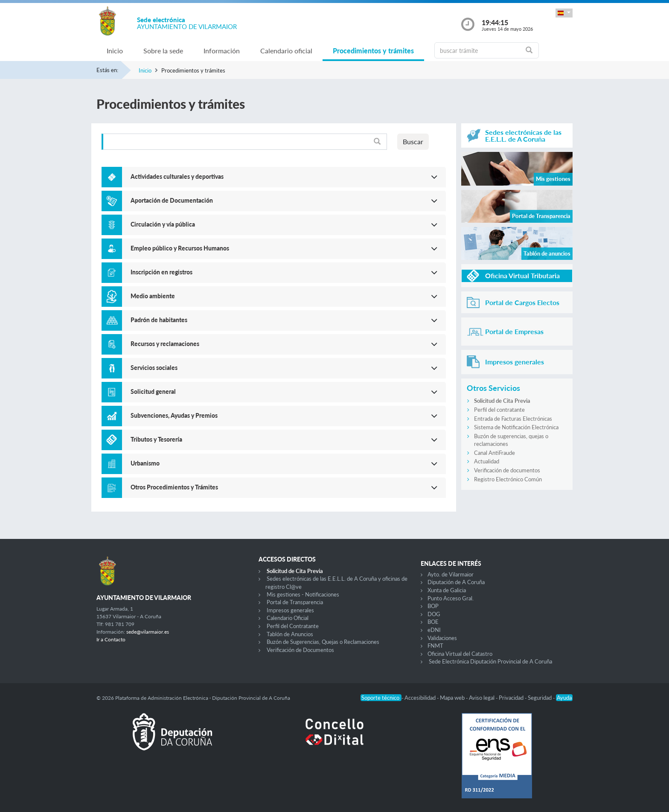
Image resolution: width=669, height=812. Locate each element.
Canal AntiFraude (494, 453)
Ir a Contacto (111, 639)
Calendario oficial (286, 51)
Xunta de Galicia (447, 590)
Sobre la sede (163, 51)
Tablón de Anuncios (290, 634)
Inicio (115, 51)
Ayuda (564, 698)
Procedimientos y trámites (373, 51)
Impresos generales (290, 610)
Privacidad (512, 698)
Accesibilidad (421, 698)
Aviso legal (482, 698)
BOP (433, 606)
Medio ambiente (153, 296)
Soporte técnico (381, 698)
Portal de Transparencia (295, 602)
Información (222, 51)
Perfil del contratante (499, 410)
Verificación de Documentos (300, 650)
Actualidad (487, 461)
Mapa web (453, 698)
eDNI (434, 630)
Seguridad (540, 698)
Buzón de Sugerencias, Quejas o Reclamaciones (323, 642)
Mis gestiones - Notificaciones (303, 594)
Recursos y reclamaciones (165, 344)
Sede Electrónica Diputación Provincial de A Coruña (490, 661)
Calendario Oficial (288, 618)
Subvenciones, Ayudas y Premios (174, 415)
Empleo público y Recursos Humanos (180, 248)
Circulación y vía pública (163, 224)
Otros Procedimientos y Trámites (174, 487)
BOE (433, 622)
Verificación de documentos (507, 470)
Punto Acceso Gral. (451, 598)
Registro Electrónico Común (508, 479)
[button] (564, 13)
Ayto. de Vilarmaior (451, 574)
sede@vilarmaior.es (148, 632)
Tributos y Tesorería (156, 439)
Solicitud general (153, 391)
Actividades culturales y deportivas (177, 176)
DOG (434, 614)
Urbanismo (145, 463)
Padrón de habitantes (159, 320)
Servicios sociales (154, 368)
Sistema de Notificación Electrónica (516, 427)
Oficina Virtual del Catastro (460, 654)
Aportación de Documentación (172, 200)
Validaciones (442, 638)
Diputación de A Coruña (456, 582)
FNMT (435, 646)
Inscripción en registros (161, 272)
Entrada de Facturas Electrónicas (513, 419)
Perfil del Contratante (293, 626)
